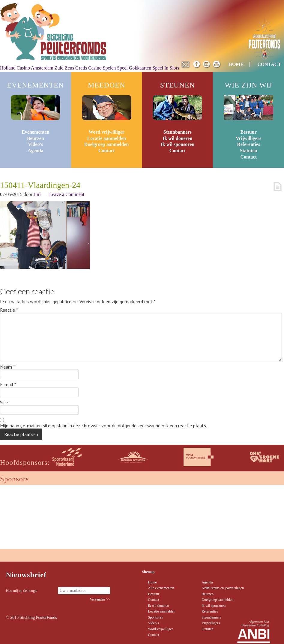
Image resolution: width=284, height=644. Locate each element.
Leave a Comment (67, 194)
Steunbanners (178, 132)
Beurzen (36, 138)
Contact (106, 151)
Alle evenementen (161, 588)
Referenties (248, 144)
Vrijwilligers (248, 138)
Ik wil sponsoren (178, 144)
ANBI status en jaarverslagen (223, 588)
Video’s (35, 144)
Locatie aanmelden (106, 138)
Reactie (9, 310)
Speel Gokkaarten (134, 68)
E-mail (8, 385)
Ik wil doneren (177, 138)
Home (152, 582)
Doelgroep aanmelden (107, 144)
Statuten (249, 151)
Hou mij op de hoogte (22, 591)
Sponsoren (156, 617)
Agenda (35, 151)
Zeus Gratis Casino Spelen (90, 68)
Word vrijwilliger (106, 132)
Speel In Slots (166, 68)
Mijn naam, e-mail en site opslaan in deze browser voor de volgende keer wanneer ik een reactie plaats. (103, 426)
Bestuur (249, 132)
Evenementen (35, 132)
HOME (236, 64)
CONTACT (269, 64)
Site (4, 403)
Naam (7, 367)
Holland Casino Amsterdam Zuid (32, 68)
